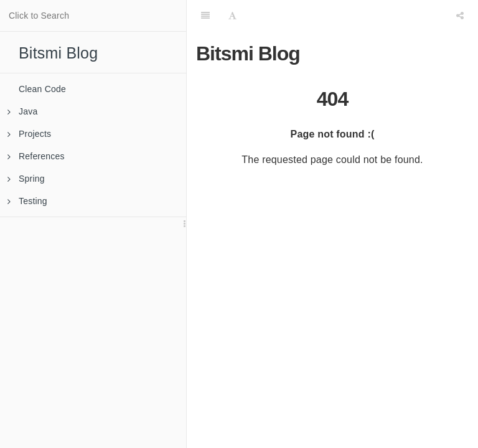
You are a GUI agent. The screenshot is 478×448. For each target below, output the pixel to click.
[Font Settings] (232, 16)
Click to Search (39, 16)
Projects (29, 134)
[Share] (460, 16)
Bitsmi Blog (58, 53)
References (36, 156)
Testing (27, 201)
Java (22, 111)
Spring (26, 179)
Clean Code (42, 89)
